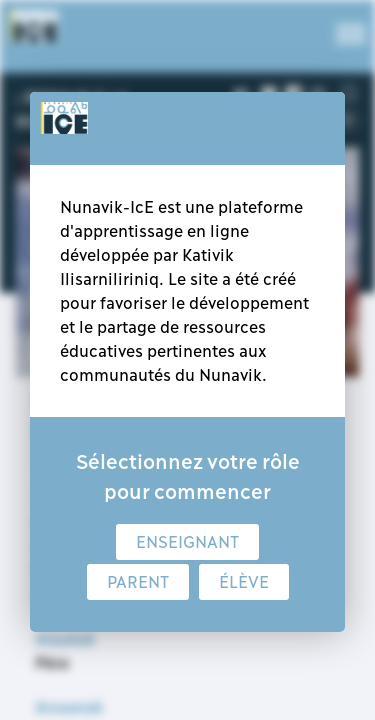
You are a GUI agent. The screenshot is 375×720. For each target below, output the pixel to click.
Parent (138, 582)
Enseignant (187, 542)
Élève (244, 582)
